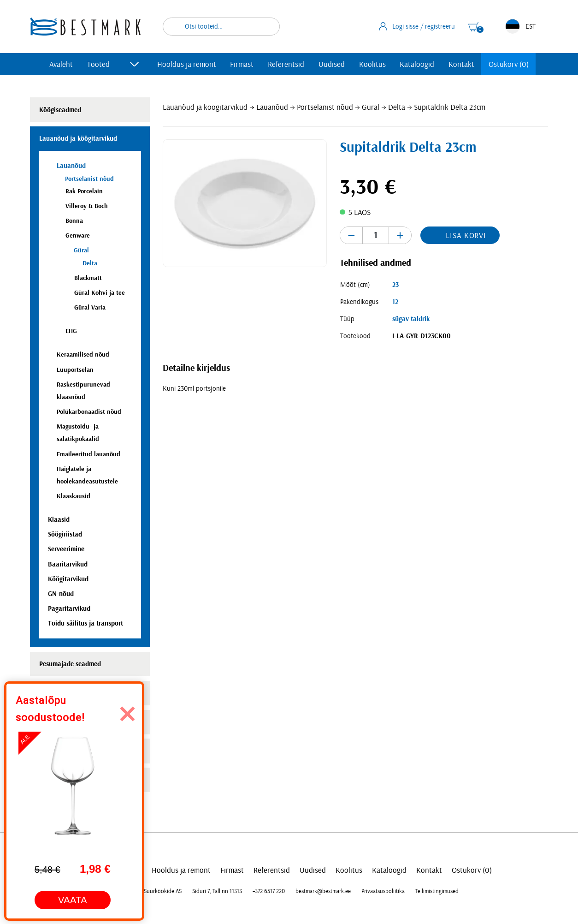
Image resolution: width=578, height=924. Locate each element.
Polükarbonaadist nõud (89, 412)
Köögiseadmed (60, 110)
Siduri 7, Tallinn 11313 (217, 891)
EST (521, 27)
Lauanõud (272, 107)
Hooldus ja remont (187, 64)
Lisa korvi (466, 235)
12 (395, 302)
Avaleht (61, 64)
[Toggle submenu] (135, 64)
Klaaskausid (74, 496)
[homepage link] (85, 27)
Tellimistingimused (437, 891)
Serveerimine (66, 549)
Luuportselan (75, 370)
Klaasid (59, 520)
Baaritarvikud (68, 564)
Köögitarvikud (68, 579)
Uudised (332, 64)
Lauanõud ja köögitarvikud (205, 107)
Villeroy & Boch (87, 206)
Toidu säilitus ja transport (86, 623)
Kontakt (461, 64)
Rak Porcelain (84, 191)
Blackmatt (88, 278)
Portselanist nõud (325, 107)
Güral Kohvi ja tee (100, 293)
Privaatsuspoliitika (383, 891)
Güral (371, 107)
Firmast (242, 64)
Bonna (74, 221)
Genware (78, 235)
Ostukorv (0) (509, 64)
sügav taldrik (411, 319)
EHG (71, 331)
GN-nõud (61, 594)
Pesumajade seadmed (70, 664)
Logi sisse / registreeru (417, 26)
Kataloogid (417, 64)
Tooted (98, 64)
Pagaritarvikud (69, 609)
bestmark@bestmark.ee (323, 891)
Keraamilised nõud (83, 355)
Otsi (267, 27)
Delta (397, 107)
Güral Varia (90, 307)
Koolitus (372, 64)
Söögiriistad (65, 534)
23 (395, 285)
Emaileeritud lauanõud (88, 454)
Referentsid (286, 64)
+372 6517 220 (269, 891)
